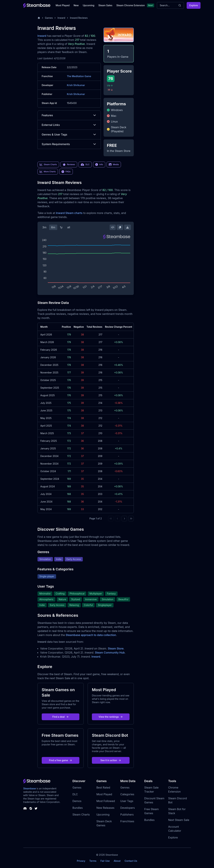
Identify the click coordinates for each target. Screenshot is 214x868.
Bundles (78, 808)
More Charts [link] (48, 172)
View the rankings (111, 717)
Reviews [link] (69, 165)
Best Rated (103, 788)
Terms (93, 861)
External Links (69, 125)
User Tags (127, 801)
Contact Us (131, 861)
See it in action (111, 760)
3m (44, 227)
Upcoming (89, 5)
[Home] (39, 18)
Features (69, 115)
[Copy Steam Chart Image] (120, 227)
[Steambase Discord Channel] (25, 808)
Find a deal (61, 717)
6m (53, 227)
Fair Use (105, 861)
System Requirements (69, 144)
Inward (61, 18)
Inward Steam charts (69, 213)
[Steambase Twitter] (36, 808)
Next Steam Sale (179, 820)
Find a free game (60, 760)
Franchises (127, 821)
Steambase (30, 788)
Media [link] (114, 165)
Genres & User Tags (69, 134)
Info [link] (99, 165)
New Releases (105, 808)
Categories (127, 794)
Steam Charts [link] (48, 165)
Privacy (81, 861)
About (117, 861)
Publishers (127, 815)
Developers (128, 808)
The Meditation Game (79, 76)
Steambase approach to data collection (91, 635)
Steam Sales (105, 5)
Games (49, 18)
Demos (77, 801)
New (76, 5)
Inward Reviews (79, 18)
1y (61, 227)
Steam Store (116, 648)
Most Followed (106, 801)
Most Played (63, 5)
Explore (194, 5)
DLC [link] (85, 165)
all (69, 227)
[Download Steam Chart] (128, 227)
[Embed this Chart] (113, 227)
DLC (75, 794)
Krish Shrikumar (76, 85)
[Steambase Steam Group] (31, 808)
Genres (125, 788)
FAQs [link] (66, 172)
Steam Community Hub (110, 653)
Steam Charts (81, 815)
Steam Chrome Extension (131, 5)
